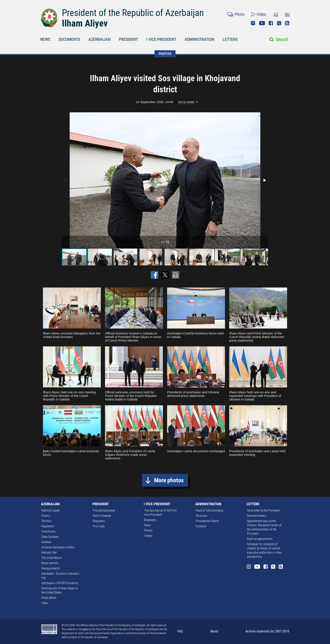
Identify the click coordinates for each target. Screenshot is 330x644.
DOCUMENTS (69, 39)
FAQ (180, 631)
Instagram (253, 23)
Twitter (279, 23)
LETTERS (230, 39)
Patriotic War (49, 553)
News (148, 525)
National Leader (51, 510)
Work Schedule (102, 516)
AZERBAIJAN (99, 39)
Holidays (46, 542)
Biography (99, 521)
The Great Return (52, 558)
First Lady (99, 526)
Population (48, 526)
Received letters (257, 516)
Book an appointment (260, 539)
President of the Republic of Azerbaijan (133, 13)
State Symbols (50, 537)
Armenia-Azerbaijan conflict (58, 547)
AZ (276, 14)
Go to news (186, 102)
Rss (287, 23)
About (214, 631)
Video (261, 14)
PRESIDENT (128, 39)
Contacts (201, 526)
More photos (169, 480)
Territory (46, 521)
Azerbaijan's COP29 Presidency (60, 583)
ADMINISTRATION (199, 39)
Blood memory (50, 563)
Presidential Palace (207, 521)
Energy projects (51, 568)
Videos (148, 536)
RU (287, 14)
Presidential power (104, 510)
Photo (240, 14)
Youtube (262, 23)
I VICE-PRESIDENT (161, 39)
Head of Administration (210, 510)
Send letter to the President (263, 510)
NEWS (45, 39)
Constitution (48, 531)
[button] (264, 180)
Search (282, 39)
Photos (148, 530)
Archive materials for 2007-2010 (267, 631)
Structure (201, 516)
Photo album (49, 598)
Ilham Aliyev (85, 23)
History (46, 516)
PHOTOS (165, 54)
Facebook (271, 23)
